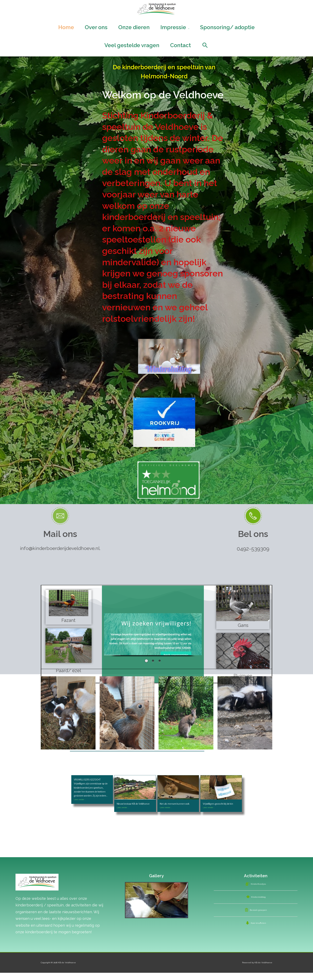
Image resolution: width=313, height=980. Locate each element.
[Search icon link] (205, 51)
